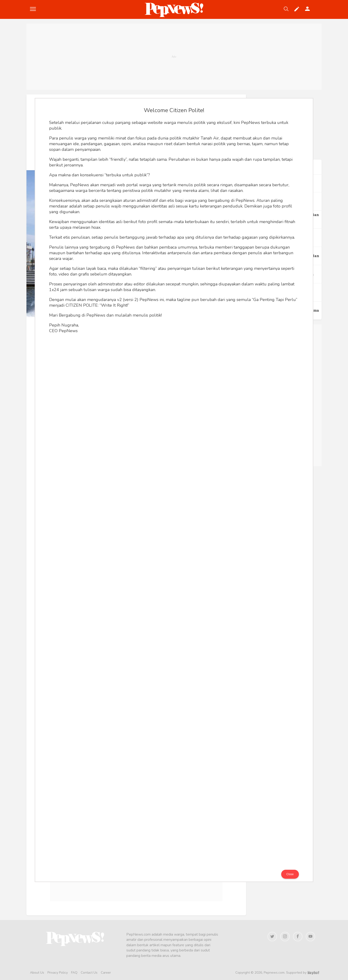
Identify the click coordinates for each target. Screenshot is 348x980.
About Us (37, 973)
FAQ (74, 973)
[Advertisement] (174, 57)
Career (106, 973)
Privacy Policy (58, 973)
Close (290, 874)
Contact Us (89, 973)
